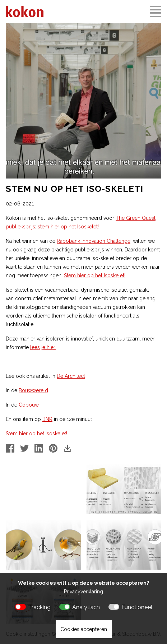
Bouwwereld (33, 390)
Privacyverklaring (83, 592)
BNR (47, 419)
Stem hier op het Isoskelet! (95, 275)
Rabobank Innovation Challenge (94, 241)
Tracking (39, 607)
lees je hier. (43, 347)
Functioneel (137, 607)
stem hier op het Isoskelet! (68, 227)
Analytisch (86, 607)
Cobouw (29, 405)
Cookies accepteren (84, 629)
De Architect (71, 376)
